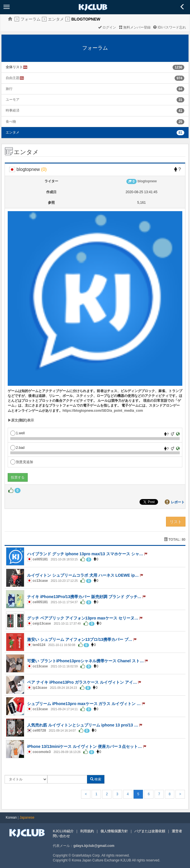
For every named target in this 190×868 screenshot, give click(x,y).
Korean (11, 817)
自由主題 (15, 78)
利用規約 (87, 831)
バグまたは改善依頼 (150, 831)
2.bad (17, 448)
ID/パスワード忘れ (170, 27)
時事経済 (13, 110)
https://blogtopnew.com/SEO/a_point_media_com (103, 411)
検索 (96, 779)
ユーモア (13, 100)
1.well (18, 433)
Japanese (27, 817)
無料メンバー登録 (135, 27)
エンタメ (56, 19)
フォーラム (31, 19)
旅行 (9, 89)
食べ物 (11, 122)
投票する (18, 477)
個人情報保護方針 (114, 831)
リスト (176, 522)
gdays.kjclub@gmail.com (94, 846)
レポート (178, 502)
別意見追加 (22, 462)
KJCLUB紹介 (63, 831)
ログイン (107, 27)
